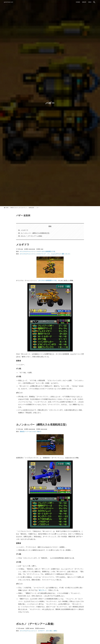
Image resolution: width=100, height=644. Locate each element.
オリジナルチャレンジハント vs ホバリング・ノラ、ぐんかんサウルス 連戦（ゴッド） (45, 254)
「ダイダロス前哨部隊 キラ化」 (47, 280)
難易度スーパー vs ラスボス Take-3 (30, 432)
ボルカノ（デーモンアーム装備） (32, 236)
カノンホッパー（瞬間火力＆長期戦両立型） (36, 233)
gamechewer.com (9, 2)
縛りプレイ (43, 590)
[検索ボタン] (94, 2)
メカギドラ (25, 230)
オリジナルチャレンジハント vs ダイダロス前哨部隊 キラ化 (38, 251)
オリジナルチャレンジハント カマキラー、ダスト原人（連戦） (39, 631)
